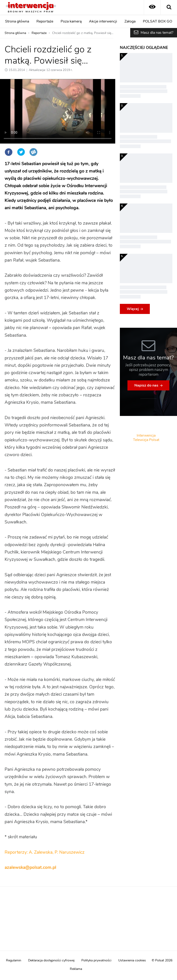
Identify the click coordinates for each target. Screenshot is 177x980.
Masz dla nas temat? (157, 33)
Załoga (130, 21)
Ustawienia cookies (132, 960)
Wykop (33, 152)
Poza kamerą (71, 21)
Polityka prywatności (96, 960)
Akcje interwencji (103, 21)
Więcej (133, 309)
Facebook (9, 152)
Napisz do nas (146, 385)
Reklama (76, 969)
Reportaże (45, 21)
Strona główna (17, 21)
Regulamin (14, 960)
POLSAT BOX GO (158, 21)
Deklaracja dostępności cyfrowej (51, 960)
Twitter (21, 152)
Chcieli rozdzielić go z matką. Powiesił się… (83, 33)
